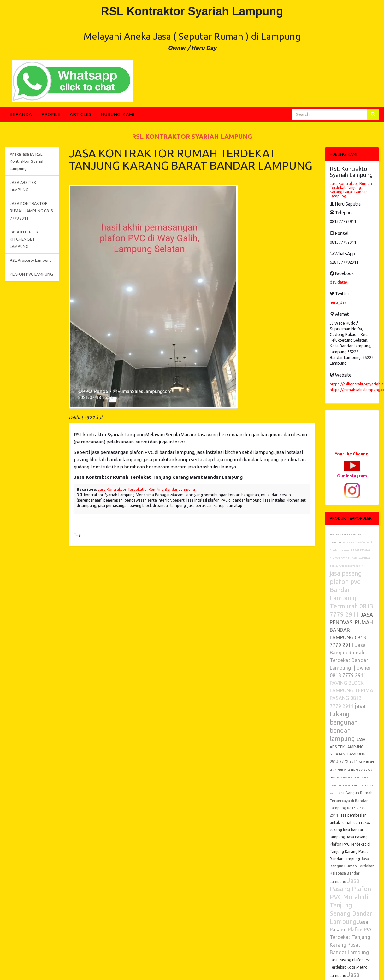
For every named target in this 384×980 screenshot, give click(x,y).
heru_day (338, 302)
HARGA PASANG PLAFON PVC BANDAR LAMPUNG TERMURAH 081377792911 (350, 558)
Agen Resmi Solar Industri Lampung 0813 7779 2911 (352, 770)
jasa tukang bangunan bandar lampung (348, 722)
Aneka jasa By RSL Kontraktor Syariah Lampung (27, 161)
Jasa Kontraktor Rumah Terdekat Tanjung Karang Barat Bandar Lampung (351, 190)
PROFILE (51, 114)
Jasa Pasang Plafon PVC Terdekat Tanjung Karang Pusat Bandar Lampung (352, 937)
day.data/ (339, 282)
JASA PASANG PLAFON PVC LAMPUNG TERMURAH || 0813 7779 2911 (352, 786)
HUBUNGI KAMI (117, 114)
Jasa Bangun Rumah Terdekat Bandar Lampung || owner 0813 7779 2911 (350, 660)
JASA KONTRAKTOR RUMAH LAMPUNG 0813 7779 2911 (31, 211)
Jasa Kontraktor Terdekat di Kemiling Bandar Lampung (146, 489)
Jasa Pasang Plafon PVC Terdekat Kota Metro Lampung (351, 968)
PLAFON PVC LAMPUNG (31, 274)
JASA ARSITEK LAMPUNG (23, 186)
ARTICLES (80, 114)
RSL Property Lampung (31, 260)
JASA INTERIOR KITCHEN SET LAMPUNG (24, 239)
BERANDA (21, 114)
